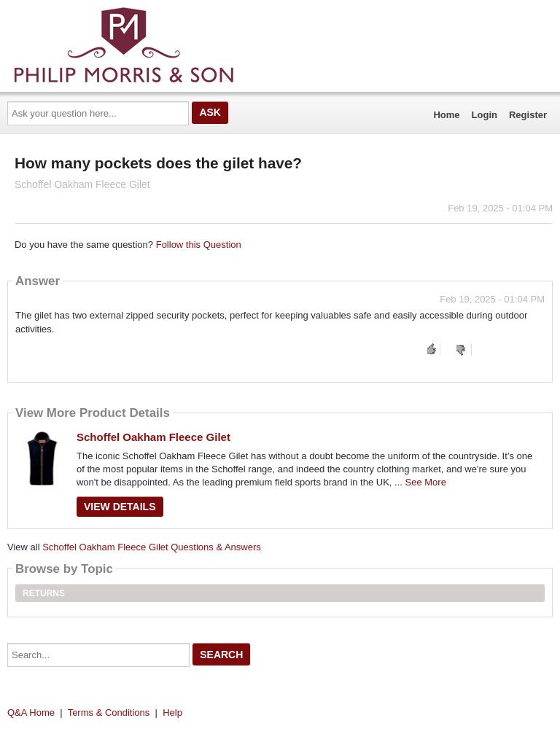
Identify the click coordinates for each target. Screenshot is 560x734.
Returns (44, 593)
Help (172, 712)
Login (485, 115)
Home (446, 115)
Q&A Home (31, 712)
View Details (120, 507)
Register (528, 115)
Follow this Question (199, 245)
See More (426, 482)
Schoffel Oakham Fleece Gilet (153, 437)
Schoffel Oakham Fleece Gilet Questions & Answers (152, 547)
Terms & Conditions (109, 712)
